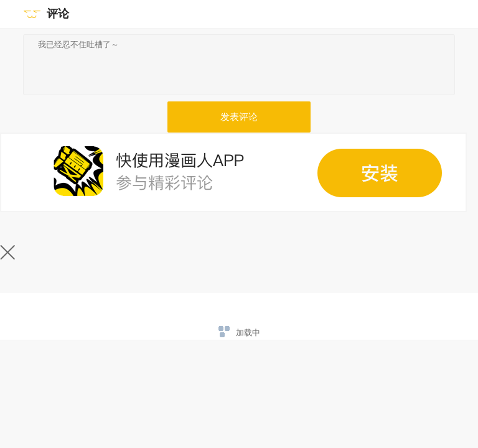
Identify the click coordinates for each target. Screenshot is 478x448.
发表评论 (239, 117)
